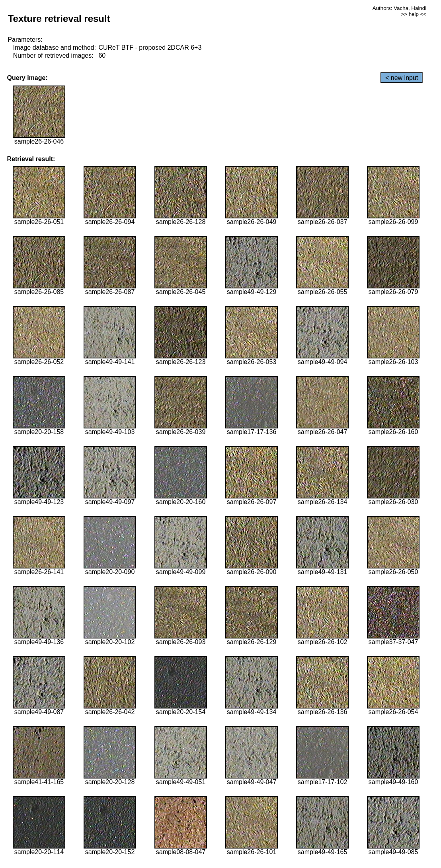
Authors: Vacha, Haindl (399, 8)
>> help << (414, 14)
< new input (402, 78)
